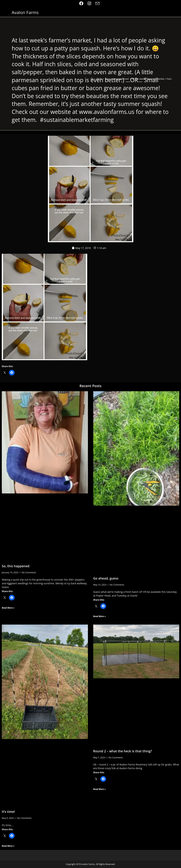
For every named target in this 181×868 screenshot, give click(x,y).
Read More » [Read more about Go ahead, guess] (100, 616)
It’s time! (8, 812)
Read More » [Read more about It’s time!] (8, 846)
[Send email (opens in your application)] (97, 3)
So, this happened (16, 566)
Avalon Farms (25, 12)
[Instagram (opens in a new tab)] (89, 3)
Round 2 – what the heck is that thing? (123, 751)
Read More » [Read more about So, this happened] (8, 608)
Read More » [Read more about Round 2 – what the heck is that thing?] (100, 789)
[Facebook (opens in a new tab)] (82, 3)
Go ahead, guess (106, 578)
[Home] (92, 79)
